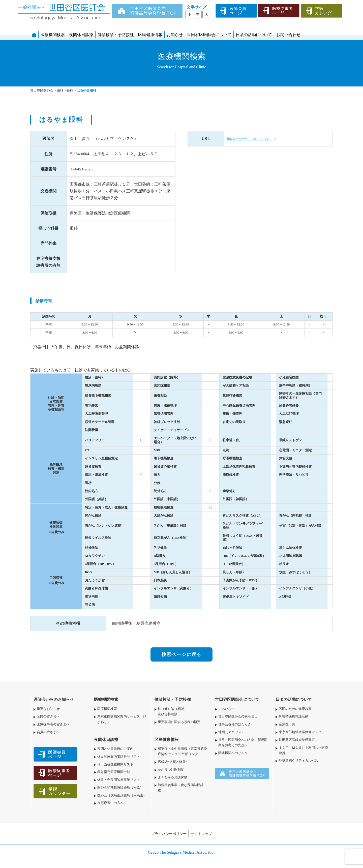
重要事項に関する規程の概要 (179, 722)
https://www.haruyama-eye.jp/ (251, 139)
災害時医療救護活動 (294, 716)
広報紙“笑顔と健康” (172, 762)
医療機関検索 (53, 35)
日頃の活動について (254, 35)
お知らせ (175, 35)
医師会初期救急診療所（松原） (120, 788)
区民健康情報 (150, 35)
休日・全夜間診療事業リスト (119, 780)
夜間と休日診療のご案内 (115, 749)
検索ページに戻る (181, 654)
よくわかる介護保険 (173, 777)
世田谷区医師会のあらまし (238, 716)
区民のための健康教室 (295, 709)
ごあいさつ (226, 709)
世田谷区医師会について (209, 35)
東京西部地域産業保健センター (302, 732)
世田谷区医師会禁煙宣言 (297, 740)
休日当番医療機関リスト (115, 764)
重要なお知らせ (48, 709)
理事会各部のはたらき (235, 724)
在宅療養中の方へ (110, 803)
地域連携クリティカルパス (298, 761)
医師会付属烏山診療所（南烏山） (122, 795)
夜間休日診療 (81, 35)
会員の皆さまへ (48, 732)
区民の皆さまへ (48, 716)
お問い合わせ (288, 35)
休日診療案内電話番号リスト (119, 757)
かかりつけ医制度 (171, 770)
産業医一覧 (287, 724)
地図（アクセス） (231, 732)
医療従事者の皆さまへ (53, 724)
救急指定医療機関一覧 (114, 772)
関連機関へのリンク (233, 753)
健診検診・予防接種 (116, 35)
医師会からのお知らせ (54, 699)
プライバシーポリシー (169, 834)
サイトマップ (201, 834)
